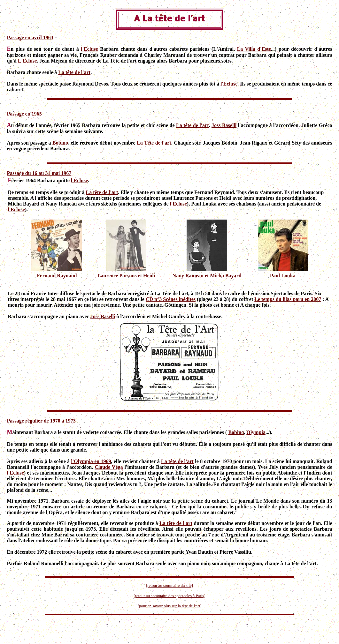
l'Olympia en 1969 (91, 461)
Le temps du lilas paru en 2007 (288, 299)
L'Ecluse (27, 61)
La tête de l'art (74, 72)
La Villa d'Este (254, 49)
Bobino (60, 143)
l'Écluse (79, 180)
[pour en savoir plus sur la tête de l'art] (169, 606)
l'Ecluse (89, 49)
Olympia (256, 432)
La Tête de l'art (154, 143)
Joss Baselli (224, 125)
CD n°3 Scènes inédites (171, 299)
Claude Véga (109, 467)
